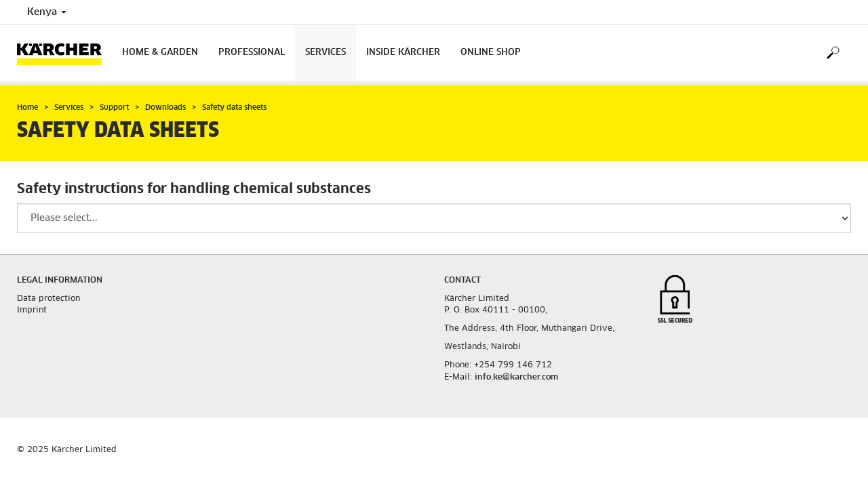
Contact (462, 281)
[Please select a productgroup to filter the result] (434, 218)
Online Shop (491, 53)
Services (325, 53)
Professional (252, 53)
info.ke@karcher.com (516, 378)
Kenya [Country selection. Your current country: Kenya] (47, 12)
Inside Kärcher (403, 53)
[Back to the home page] (64, 53)
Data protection (48, 299)
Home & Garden (160, 53)
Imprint (32, 310)
